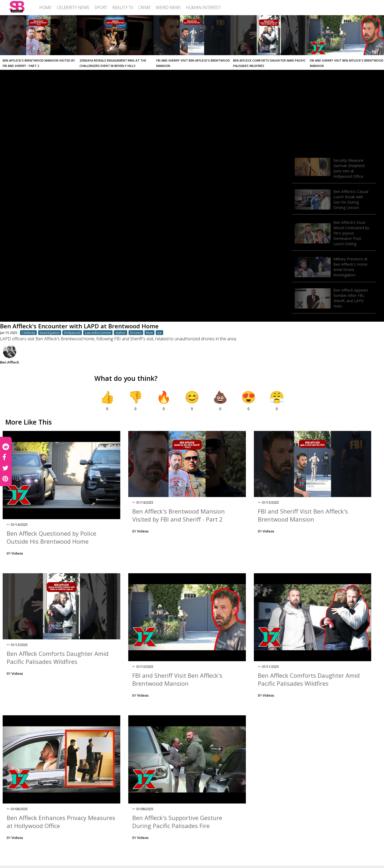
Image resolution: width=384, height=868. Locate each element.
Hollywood (72, 333)
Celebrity (28, 333)
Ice (159, 333)
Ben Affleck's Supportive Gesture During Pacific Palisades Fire (177, 822)
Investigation (50, 333)
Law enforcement (98, 333)
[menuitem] (45, 7)
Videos (17, 553)
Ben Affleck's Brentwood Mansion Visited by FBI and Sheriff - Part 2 (179, 515)
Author (121, 333)
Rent (149, 333)
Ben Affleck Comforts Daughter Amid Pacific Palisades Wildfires (58, 657)
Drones (136, 333)
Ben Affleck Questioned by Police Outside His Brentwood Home (51, 537)
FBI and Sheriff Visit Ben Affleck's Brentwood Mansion (303, 515)
